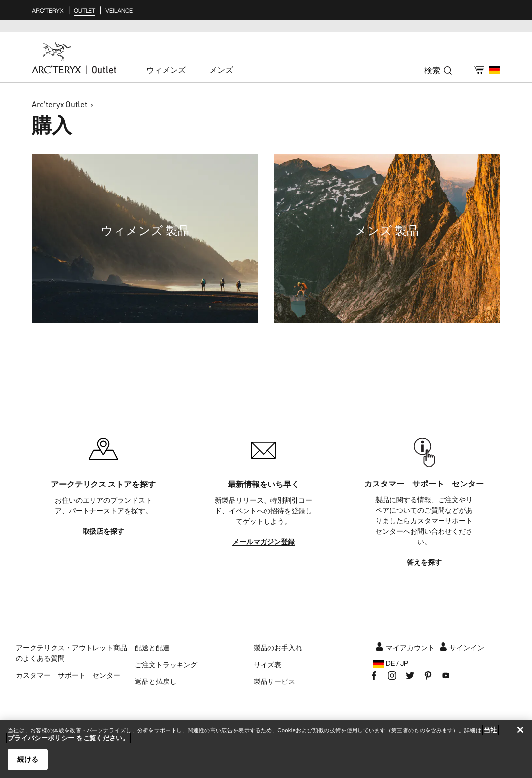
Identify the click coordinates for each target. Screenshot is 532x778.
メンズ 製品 (387, 230)
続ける (28, 759)
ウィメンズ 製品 (145, 230)
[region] (266, 749)
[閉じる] (520, 730)
